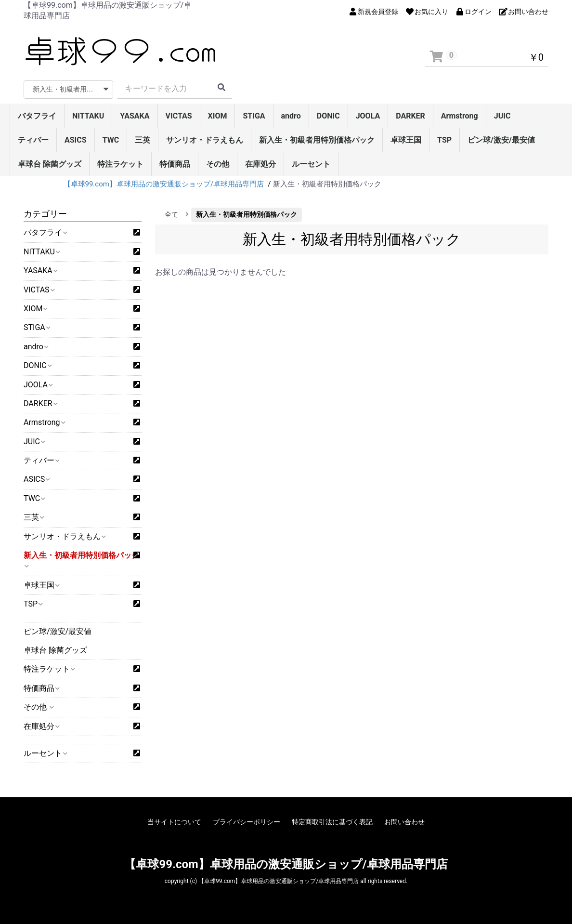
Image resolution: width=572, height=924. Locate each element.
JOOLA (368, 116)
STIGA (254, 116)
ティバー (33, 140)
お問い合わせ (404, 822)
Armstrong (460, 116)
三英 (143, 140)
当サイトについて (174, 822)
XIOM (218, 116)
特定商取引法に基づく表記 (332, 822)
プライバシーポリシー (247, 822)
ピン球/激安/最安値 (501, 140)
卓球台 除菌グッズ (50, 164)
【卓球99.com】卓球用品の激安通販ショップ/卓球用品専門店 (286, 864)
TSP (444, 140)
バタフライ (37, 116)
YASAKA (135, 116)
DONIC (328, 116)
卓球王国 (406, 140)
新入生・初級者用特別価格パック (317, 140)
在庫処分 (260, 164)
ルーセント (311, 164)
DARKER (410, 116)
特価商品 (175, 164)
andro (291, 116)
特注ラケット (120, 164)
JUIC (502, 116)
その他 (218, 164)
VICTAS (179, 116)
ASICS (76, 140)
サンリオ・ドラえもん (205, 140)
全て (171, 214)
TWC (111, 140)
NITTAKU (88, 116)
